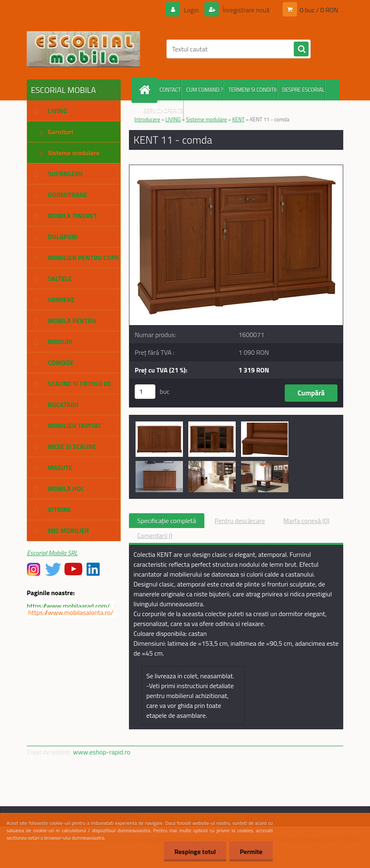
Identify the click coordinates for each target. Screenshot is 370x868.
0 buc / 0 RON (319, 10)
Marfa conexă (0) (307, 521)
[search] (301, 49)
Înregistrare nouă (245, 10)
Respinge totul (195, 852)
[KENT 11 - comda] (236, 168)
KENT (238, 119)
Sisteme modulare (206, 119)
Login (191, 10)
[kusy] (145, 392)
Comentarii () (155, 535)
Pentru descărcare (240, 521)
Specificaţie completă (167, 521)
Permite (251, 852)
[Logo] (83, 49)
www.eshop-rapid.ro (102, 752)
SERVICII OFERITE (163, 111)
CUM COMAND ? (205, 90)
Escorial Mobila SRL (52, 553)
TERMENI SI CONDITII (252, 90)
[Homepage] (146, 90)
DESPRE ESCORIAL (303, 90)
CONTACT (170, 90)
